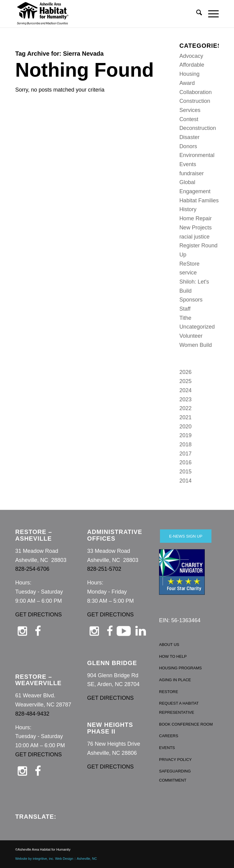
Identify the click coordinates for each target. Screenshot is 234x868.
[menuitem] (196, 14)
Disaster (190, 137)
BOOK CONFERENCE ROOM (186, 724)
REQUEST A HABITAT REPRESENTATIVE (179, 708)
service (188, 273)
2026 (186, 372)
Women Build (196, 345)
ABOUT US (169, 645)
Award (187, 83)
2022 (186, 408)
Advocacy (191, 56)
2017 (186, 454)
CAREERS (169, 736)
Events (188, 164)
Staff (185, 309)
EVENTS (167, 748)
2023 (186, 399)
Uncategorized (197, 327)
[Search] (196, 14)
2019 (186, 435)
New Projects (196, 228)
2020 (186, 427)
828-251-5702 (104, 569)
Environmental (197, 155)
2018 (186, 444)
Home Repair (196, 218)
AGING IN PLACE (175, 680)
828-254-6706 (32, 569)
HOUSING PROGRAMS (180, 668)
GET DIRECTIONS (39, 615)
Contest (189, 119)
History (188, 209)
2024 (186, 390)
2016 (186, 462)
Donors (188, 146)
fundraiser (192, 173)
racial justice (195, 237)
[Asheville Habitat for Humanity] (43, 14)
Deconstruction (198, 128)
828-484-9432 (32, 714)
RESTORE (169, 692)
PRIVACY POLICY (175, 760)
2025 (186, 381)
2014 (186, 481)
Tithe (185, 318)
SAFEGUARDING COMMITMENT (175, 776)
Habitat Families (199, 200)
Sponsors (191, 300)
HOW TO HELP (173, 656)
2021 (186, 417)
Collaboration (196, 92)
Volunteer (191, 336)
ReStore (190, 264)
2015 (186, 472)
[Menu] (210, 14)
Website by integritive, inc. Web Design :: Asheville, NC (56, 859)
